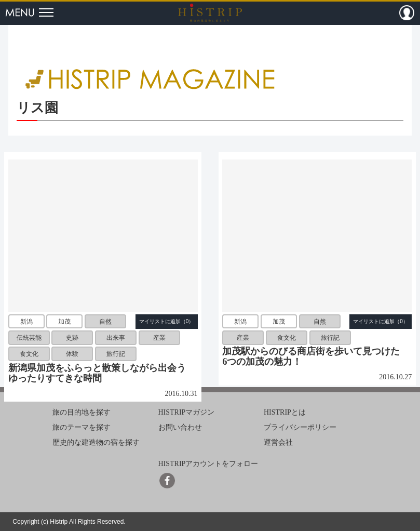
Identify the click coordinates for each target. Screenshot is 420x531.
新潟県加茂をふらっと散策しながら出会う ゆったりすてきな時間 (102, 373)
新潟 (26, 322)
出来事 (116, 338)
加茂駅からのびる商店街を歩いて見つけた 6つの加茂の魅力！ (316, 356)
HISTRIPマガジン (187, 412)
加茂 (64, 322)
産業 (159, 338)
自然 (105, 322)
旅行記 (116, 354)
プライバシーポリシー (300, 427)
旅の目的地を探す (82, 412)
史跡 (72, 338)
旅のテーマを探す (82, 427)
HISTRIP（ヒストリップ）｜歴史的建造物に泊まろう (210, 12)
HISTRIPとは (285, 412)
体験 (72, 354)
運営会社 (278, 442)
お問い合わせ (180, 427)
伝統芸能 (29, 338)
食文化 (29, 354)
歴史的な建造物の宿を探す (96, 442)
